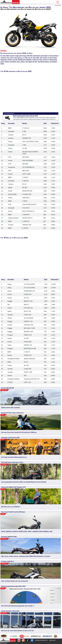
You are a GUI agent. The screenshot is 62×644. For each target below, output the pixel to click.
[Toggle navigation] (58, 2)
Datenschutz (4, 643)
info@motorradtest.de (41, 640)
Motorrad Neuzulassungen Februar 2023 (25, 116)
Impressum (52, 640)
